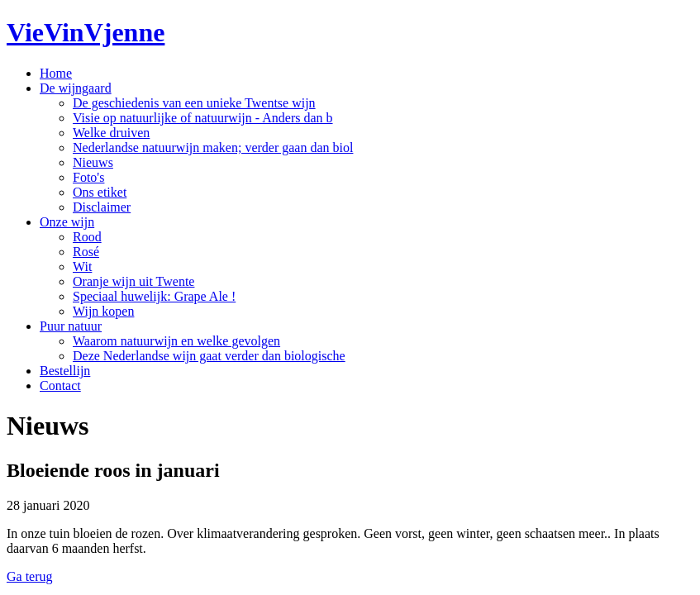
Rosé (86, 252)
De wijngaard (76, 88)
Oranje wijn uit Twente (133, 281)
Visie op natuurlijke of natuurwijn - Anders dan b (203, 118)
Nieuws (93, 162)
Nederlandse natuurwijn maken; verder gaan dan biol (213, 148)
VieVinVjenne (86, 32)
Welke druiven (111, 133)
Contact (60, 386)
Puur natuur (71, 326)
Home (56, 73)
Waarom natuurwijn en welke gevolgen (176, 341)
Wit (82, 267)
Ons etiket (100, 192)
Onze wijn (67, 222)
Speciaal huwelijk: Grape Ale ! (154, 296)
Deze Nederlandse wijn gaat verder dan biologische (209, 356)
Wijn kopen (103, 311)
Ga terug (30, 576)
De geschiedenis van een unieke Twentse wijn (194, 103)
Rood (87, 237)
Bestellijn (65, 371)
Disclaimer (102, 207)
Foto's (88, 177)
